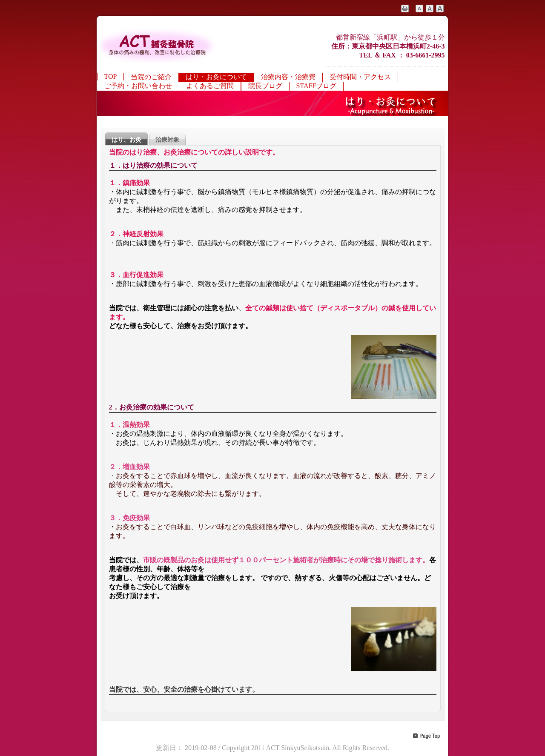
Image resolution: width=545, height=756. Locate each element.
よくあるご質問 (210, 86)
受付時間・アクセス (360, 77)
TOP (111, 76)
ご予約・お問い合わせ (138, 86)
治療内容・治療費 (288, 77)
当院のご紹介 (151, 77)
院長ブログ (265, 86)
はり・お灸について (216, 77)
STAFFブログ (317, 86)
